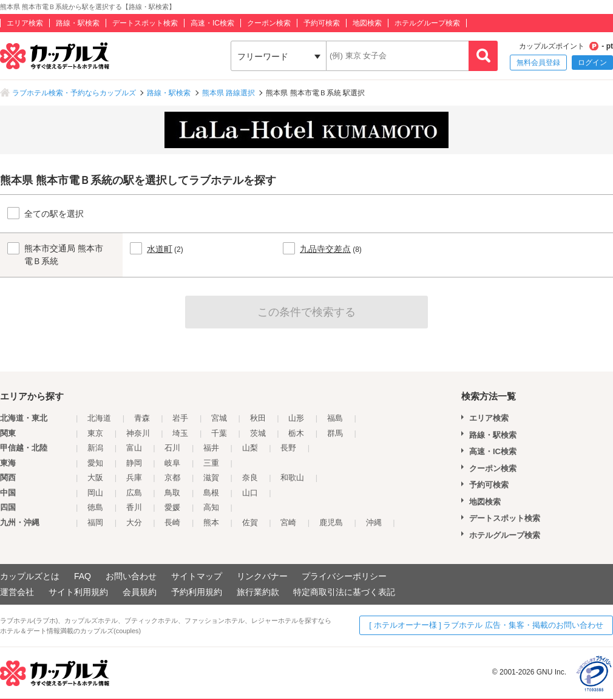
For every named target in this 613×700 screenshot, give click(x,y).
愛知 (95, 463)
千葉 (219, 433)
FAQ (83, 576)
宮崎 (288, 522)
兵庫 (134, 477)
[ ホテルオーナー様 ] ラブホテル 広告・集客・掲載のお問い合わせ (486, 625)
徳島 (95, 507)
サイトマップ (197, 576)
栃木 (296, 433)
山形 (296, 418)
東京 (95, 433)
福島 (335, 418)
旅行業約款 (258, 592)
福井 (211, 448)
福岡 (95, 522)
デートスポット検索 (145, 23)
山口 (250, 493)
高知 (211, 507)
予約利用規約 (197, 592)
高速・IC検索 (212, 23)
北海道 (99, 418)
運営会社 (17, 592)
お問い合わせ (131, 576)
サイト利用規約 (78, 592)
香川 (134, 507)
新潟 (95, 448)
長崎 (172, 522)
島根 (211, 493)
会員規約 (140, 592)
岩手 (180, 418)
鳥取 (172, 493)
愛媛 (172, 507)
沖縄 (374, 522)
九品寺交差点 (325, 249)
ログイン (592, 63)
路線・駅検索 (78, 23)
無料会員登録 (538, 63)
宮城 (219, 418)
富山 (134, 448)
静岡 (134, 463)
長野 (288, 448)
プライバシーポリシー (344, 576)
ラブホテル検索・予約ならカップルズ (74, 93)
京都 (172, 477)
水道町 (160, 249)
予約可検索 (322, 23)
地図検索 (367, 23)
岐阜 (172, 463)
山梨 (250, 448)
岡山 (95, 493)
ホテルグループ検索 (427, 23)
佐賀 (250, 522)
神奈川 (138, 433)
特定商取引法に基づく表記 (344, 592)
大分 (134, 522)
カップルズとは (30, 576)
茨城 (258, 433)
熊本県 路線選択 (229, 93)
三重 (211, 463)
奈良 (250, 477)
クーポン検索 (269, 23)
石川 (172, 448)
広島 (134, 493)
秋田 (258, 418)
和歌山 (292, 477)
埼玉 (180, 433)
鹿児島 (331, 522)
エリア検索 (25, 23)
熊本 (211, 522)
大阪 (95, 477)
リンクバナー (262, 576)
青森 (142, 418)
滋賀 (211, 477)
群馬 (335, 433)
